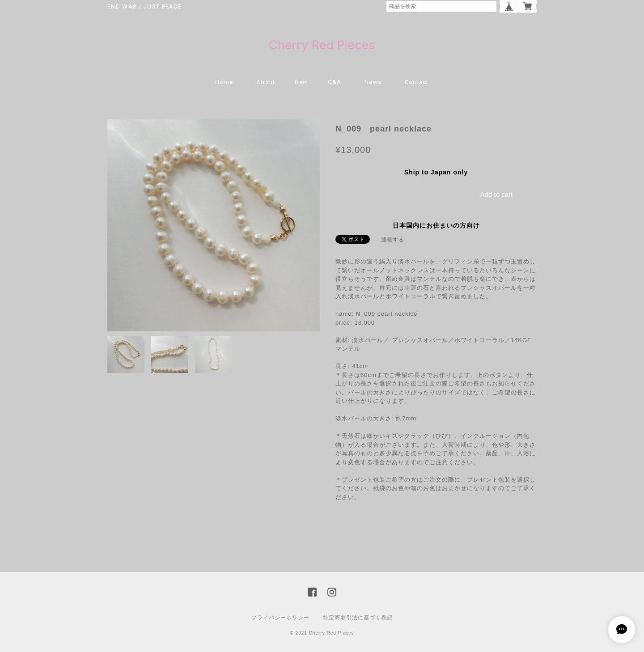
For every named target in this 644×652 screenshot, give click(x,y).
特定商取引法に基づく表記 (358, 618)
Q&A (335, 82)
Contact (417, 82)
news (373, 82)
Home (224, 82)
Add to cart (497, 194)
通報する (393, 240)
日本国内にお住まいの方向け (436, 225)
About (266, 82)
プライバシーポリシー (280, 618)
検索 (490, 6)
